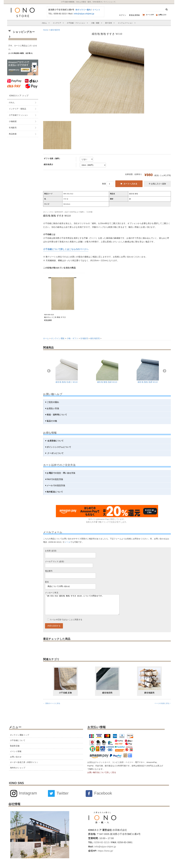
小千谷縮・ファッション (76, 23)
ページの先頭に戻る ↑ (163, 708)
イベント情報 (16, 751)
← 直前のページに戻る (52, 708)
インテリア (57, 23)
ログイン (123, 15)
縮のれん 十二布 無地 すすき (55, 317)
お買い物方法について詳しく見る (102, 772)
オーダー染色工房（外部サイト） (24, 762)
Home (46, 30)
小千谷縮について (18, 740)
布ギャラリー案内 (83, 10)
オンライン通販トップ (20, 735)
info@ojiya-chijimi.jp (84, 14)
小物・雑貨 (95, 23)
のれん (44, 23)
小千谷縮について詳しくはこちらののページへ (66, 249)
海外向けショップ (18, 768)
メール (67, 542)
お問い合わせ (16, 757)
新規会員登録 (134, 15)
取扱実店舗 (15, 746)
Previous (49, 371)
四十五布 (109, 23)
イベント (96, 10)
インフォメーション (125, 23)
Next (165, 371)
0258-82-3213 (101, 842)
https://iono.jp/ (105, 851)
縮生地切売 (55, 30)
